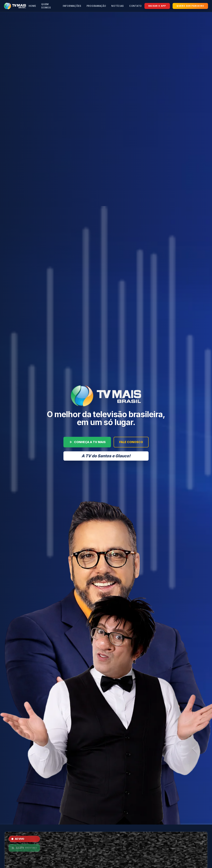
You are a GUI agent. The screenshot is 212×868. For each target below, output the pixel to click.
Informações (72, 6)
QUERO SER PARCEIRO (190, 6)
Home (32, 6)
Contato (135, 6)
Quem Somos (46, 6)
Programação (96, 6)
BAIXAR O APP (157, 6)
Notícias (118, 6)
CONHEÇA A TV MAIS (87, 442)
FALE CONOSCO (131, 442)
